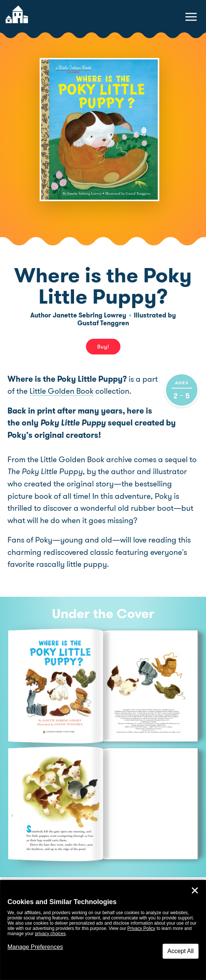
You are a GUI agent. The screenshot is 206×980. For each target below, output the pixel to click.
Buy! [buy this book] (103, 347)
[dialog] (103, 930)
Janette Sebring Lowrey (89, 315)
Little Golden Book (62, 391)
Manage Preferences (35, 947)
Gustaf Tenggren (103, 323)
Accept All (181, 951)
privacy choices (50, 934)
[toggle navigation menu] (191, 17)
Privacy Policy (142, 928)
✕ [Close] (195, 891)
